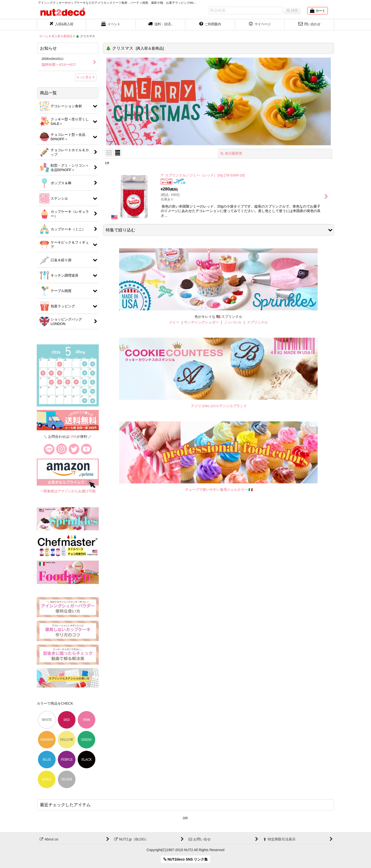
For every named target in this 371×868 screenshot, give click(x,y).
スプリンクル (257, 322)
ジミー (174, 322)
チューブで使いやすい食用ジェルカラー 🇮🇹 (219, 490)
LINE (73, 436)
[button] (161, 25)
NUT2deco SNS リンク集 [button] (185, 859)
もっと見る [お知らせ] (86, 77)
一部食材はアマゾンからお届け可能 (68, 491)
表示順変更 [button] (231, 153)
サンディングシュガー (201, 322)
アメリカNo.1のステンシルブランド (219, 406)
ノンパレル (233, 322)
